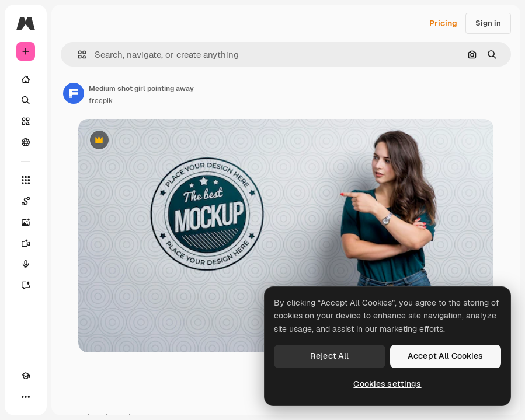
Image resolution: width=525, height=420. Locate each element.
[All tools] (26, 180)
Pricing (443, 23)
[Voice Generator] (26, 264)
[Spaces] (26, 201)
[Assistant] (26, 285)
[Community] (26, 142)
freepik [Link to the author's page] (101, 101)
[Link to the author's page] (74, 93)
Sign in (488, 23)
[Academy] (26, 376)
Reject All (329, 356)
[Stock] (26, 121)
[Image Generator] (26, 222)
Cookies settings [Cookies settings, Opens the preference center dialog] (387, 384)
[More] (26, 397)
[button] (77, 55)
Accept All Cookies (446, 356)
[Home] (26, 79)
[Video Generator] (26, 243)
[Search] (26, 100)
